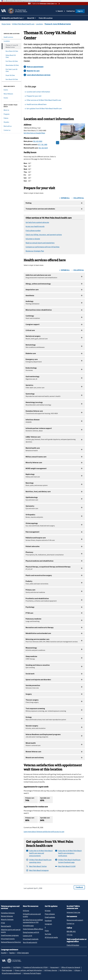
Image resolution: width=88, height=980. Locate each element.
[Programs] (11, 114)
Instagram (48, 924)
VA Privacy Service (51, 970)
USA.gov (77, 970)
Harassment (54, 967)
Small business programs (10, 935)
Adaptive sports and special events (11, 931)
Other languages (23, 953)
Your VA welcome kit (30, 942)
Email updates (50, 917)
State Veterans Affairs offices (33, 929)
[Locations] (11, 41)
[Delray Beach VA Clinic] (11, 56)
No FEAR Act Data (66, 970)
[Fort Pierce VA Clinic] (11, 61)
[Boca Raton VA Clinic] (11, 51)
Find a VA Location (46, 18)
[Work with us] (11, 126)
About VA (31, 18)
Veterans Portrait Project (32, 973)
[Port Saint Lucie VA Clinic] (11, 70)
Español (4, 953)
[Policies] (11, 118)
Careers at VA (27, 936)
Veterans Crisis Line (73, 912)
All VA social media (51, 937)
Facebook (48, 921)
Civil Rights (17, 967)
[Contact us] (11, 130)
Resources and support (75, 920)
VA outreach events (8, 939)
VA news (48, 911)
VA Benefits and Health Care (12, 18)
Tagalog (12, 953)
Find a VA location (73, 945)
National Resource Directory (11, 942)
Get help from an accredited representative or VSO (33, 921)
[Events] (11, 90)
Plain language (7, 970)
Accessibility (6, 967)
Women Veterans (7, 916)
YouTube (48, 934)
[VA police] (11, 122)
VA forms (26, 911)
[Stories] (11, 98)
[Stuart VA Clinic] (11, 75)
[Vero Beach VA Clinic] (11, 79)
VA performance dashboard (11, 973)
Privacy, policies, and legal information (28, 970)
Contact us (71, 11)
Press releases (50, 914)
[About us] (11, 110)
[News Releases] (11, 94)
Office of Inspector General (71, 967)
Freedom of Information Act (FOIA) (36, 967)
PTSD (3, 923)
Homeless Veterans (8, 913)
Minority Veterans (7, 920)
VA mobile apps (28, 926)
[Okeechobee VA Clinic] (11, 65)
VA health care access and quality (32, 915)
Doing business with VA (31, 932)
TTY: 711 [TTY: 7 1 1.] (70, 935)
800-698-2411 (71, 931)
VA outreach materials (31, 939)
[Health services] (11, 37)
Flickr (47, 931)
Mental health (6, 926)
